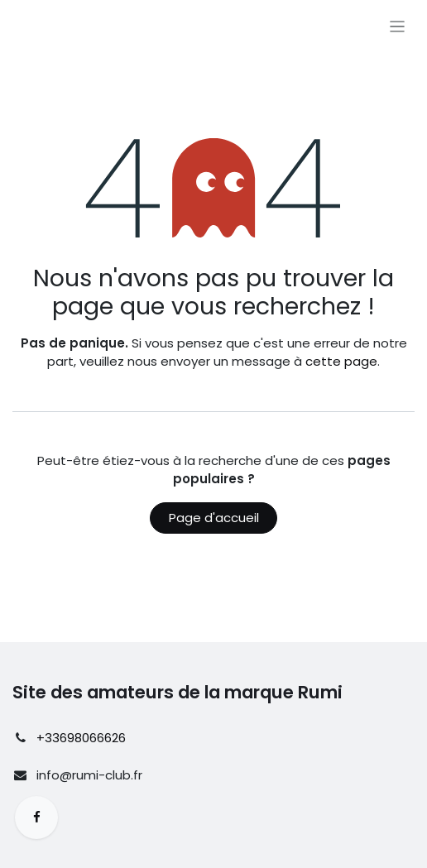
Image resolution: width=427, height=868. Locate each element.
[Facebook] (36, 818)
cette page (341, 361)
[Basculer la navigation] (398, 26)
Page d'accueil (214, 518)
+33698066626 (81, 738)
